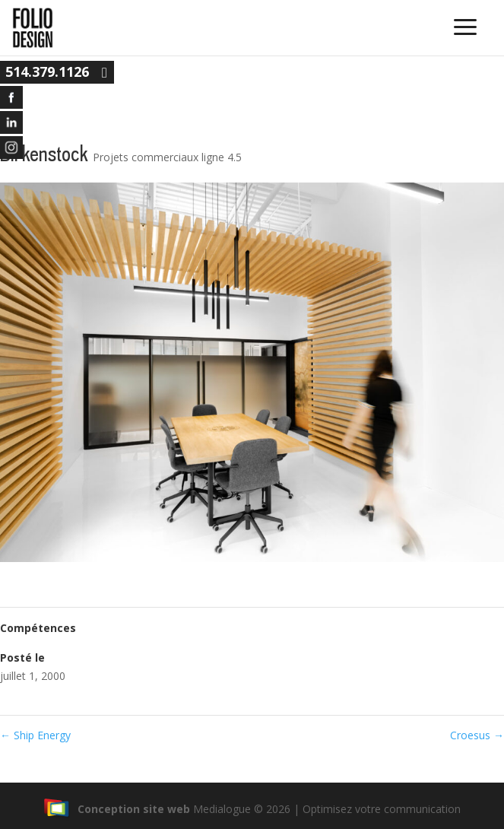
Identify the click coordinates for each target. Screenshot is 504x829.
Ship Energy (35, 735)
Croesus (477, 735)
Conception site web (117, 809)
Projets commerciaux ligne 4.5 (167, 157)
